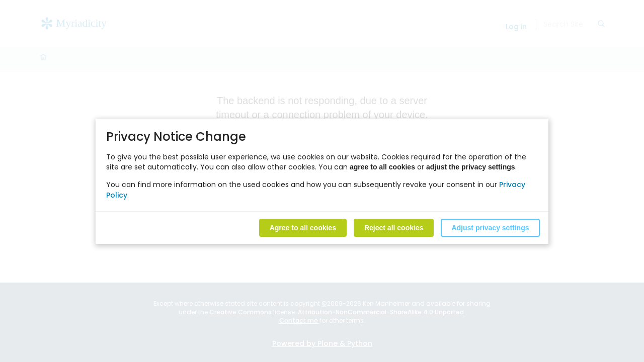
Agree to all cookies (303, 227)
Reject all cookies (394, 227)
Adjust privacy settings (490, 227)
